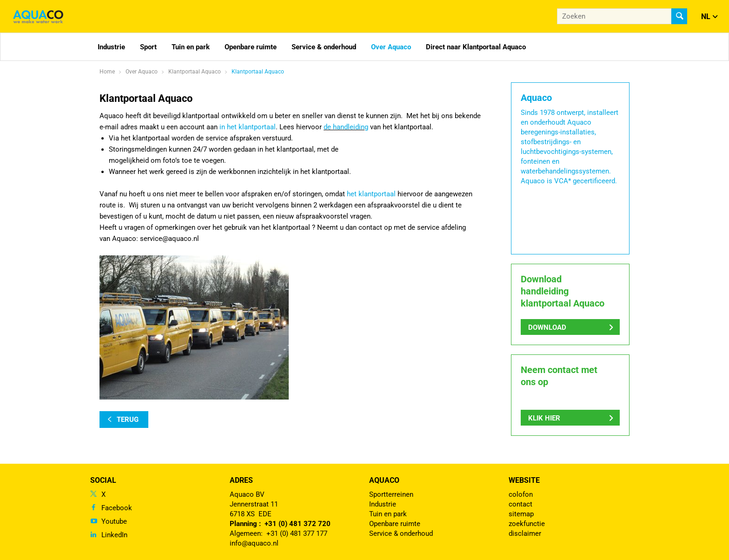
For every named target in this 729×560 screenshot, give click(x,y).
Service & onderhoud (324, 47)
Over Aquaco (391, 47)
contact (520, 504)
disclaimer (525, 533)
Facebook (117, 508)
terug (128, 420)
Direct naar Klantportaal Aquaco (476, 47)
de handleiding (346, 127)
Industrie (111, 47)
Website (524, 480)
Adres (241, 480)
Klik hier (544, 418)
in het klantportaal (248, 127)
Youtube (114, 521)
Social (103, 480)
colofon (521, 494)
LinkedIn (114, 535)
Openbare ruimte (251, 47)
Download (547, 327)
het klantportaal (371, 194)
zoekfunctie (527, 524)
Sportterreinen (391, 494)
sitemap (521, 514)
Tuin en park (191, 47)
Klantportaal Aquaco (258, 72)
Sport (148, 47)
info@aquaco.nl (254, 543)
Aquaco (384, 480)
